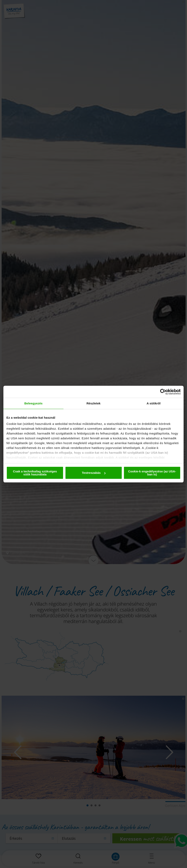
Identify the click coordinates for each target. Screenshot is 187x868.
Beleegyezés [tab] (33, 403)
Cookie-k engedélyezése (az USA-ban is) (152, 473)
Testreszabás (94, 473)
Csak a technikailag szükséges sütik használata (35, 473)
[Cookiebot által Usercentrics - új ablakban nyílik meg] (163, 392)
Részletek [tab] (93, 403)
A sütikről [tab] (154, 403)
